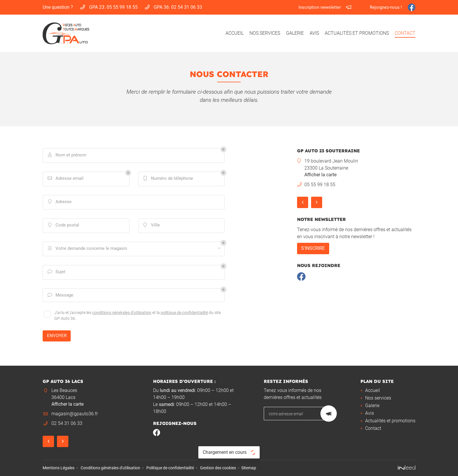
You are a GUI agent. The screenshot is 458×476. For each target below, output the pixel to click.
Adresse (60, 202)
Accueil (235, 33)
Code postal (64, 225)
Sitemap (249, 468)
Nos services (265, 33)
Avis (314, 33)
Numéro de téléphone (168, 179)
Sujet (57, 272)
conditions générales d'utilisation (122, 313)
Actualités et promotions (357, 33)
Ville (152, 225)
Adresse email (66, 179)
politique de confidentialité (184, 313)
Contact (405, 33)
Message (61, 295)
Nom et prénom (67, 155)
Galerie (295, 33)
